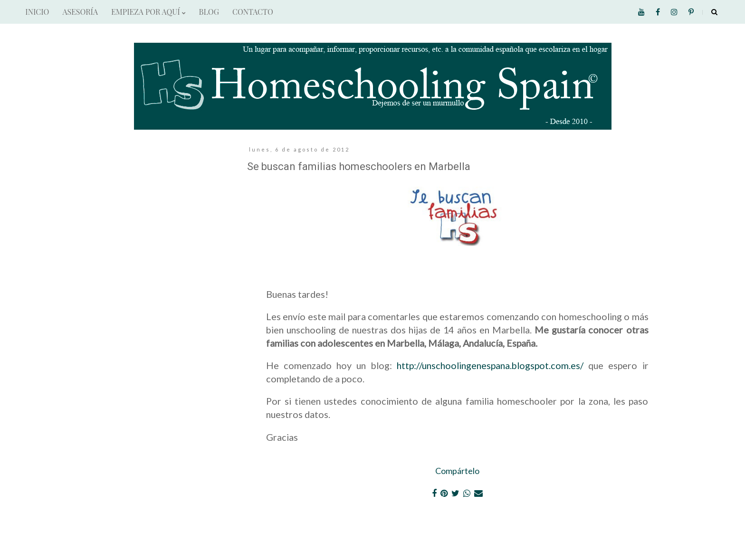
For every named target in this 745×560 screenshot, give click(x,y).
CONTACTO (253, 12)
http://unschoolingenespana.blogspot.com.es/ (490, 365)
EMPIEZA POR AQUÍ (148, 12)
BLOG (209, 12)
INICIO (37, 12)
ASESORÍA (80, 12)
